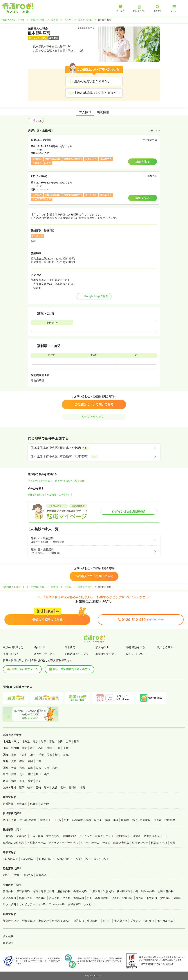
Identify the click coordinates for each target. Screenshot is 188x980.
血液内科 (95, 891)
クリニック (85, 836)
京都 (22, 768)
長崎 (38, 787)
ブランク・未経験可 (142, 921)
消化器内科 (64, 891)
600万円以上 (65, 859)
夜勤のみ (41, 875)
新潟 (25, 748)
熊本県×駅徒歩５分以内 (40, 481)
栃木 (58, 755)
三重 (39, 761)
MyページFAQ (135, 654)
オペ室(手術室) (28, 820)
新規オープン (11, 921)
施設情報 (103, 112)
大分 (55, 787)
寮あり (107, 921)
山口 (47, 774)
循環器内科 (80, 891)
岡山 (22, 774)
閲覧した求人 (11, 654)
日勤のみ (28, 875)
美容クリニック (104, 836)
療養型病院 (53, 836)
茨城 (49, 755)
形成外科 (54, 898)
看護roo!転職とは (13, 647)
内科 (35, 891)
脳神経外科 (26, 898)
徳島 (14, 781)
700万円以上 (83, 859)
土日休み (44, 921)
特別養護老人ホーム (156, 836)
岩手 (44, 741)
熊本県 (54, 20)
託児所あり (121, 921)
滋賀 (39, 768)
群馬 (66, 755)
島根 (39, 774)
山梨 (58, 748)
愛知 (14, 761)
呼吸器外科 (148, 891)
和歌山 (56, 768)
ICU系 (57, 820)
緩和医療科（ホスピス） (82, 904)
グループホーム (90, 843)
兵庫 (30, 768)
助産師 (45, 804)
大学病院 (22, 836)
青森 (35, 741)
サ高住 (106, 843)
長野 (66, 748)
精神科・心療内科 (147, 898)
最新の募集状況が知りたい (92, 81)
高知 (39, 781)
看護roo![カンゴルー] (13, 20)
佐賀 (30, 787)
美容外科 (8, 891)
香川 (22, 781)
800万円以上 (101, 859)
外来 (14, 820)
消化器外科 (10, 898)
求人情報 (85, 112)
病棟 (6, 820)
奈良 (47, 768)
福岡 (22, 787)
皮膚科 (115, 898)
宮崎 (63, 787)
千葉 (41, 755)
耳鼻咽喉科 (102, 898)
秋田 (60, 741)
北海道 (26, 741)
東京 (14, 755)
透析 (67, 820)
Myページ (40, 647)
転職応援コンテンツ (77, 654)
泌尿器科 (128, 898)
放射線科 (166, 898)
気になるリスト (166, 647)
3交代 (16, 875)
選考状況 (70, 647)
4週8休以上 (29, 921)
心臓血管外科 (166, 891)
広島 (14, 774)
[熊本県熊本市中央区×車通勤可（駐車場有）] (94, 457)
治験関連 (170, 820)
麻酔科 (178, 898)
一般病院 (8, 836)
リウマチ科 (10, 904)
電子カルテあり (166, 921)
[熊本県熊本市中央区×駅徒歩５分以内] (94, 448)
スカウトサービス (44, 654)
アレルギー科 (57, 904)
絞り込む (36, 121)
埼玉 (33, 755)
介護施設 (135, 836)
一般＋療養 (37, 836)
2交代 (6, 875)
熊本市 (68, 20)
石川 (41, 748)
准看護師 (22, 804)
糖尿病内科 (123, 891)
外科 (136, 891)
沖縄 (82, 787)
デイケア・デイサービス (63, 843)
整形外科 (41, 898)
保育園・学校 (129, 820)
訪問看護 (78, 820)
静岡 (30, 761)
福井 (49, 748)
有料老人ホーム (36, 843)
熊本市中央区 (85, 20)
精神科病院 (69, 836)
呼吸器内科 (48, 891)
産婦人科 (79, 898)
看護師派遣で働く (106, 654)
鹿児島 (73, 787)
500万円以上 (47, 859)
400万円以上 (29, 859)
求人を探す (102, 647)
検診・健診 (111, 820)
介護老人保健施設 (14, 843)
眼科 (90, 898)
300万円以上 (11, 859)
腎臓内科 (109, 891)
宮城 (52, 741)
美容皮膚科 (23, 891)
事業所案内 (10, 943)
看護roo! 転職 (37, 20)
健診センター (140, 843)
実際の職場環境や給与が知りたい (97, 93)
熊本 (47, 787)
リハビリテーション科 (32, 904)
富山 (33, 748)
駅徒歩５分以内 (36, 495)
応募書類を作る (136, 647)
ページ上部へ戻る (94, 417)
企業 (173, 843)
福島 (77, 741)
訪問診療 (145, 820)
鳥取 (30, 774)
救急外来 (46, 820)
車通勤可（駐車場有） (58, 495)
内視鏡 (157, 820)
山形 (68, 741)
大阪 (14, 768)
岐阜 (22, 761)
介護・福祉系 (94, 820)
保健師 (34, 804)
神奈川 (23, 755)
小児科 (67, 898)
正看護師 (8, 804)
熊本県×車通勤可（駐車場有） (71, 481)
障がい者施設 (121, 843)
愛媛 (30, 781)
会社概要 (8, 936)
